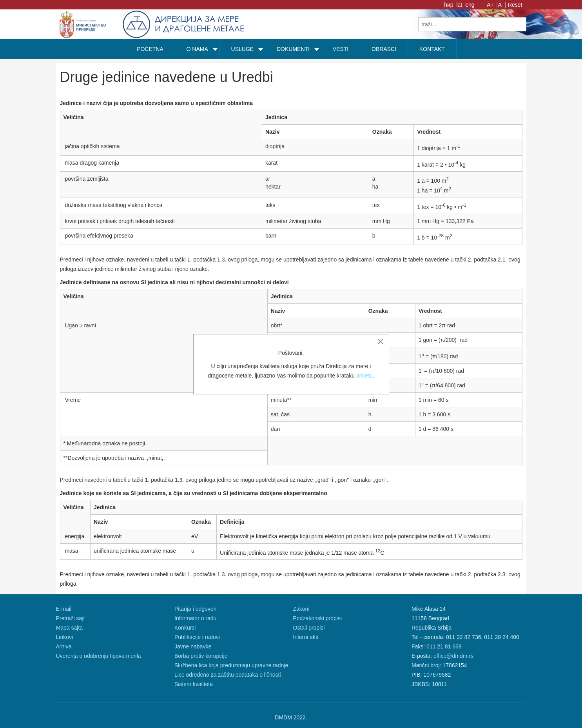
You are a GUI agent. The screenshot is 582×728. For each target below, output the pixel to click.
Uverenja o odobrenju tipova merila (99, 656)
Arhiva (64, 646)
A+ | (492, 5)
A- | (502, 5)
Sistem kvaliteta (194, 684)
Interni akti (306, 637)
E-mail (64, 609)
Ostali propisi (309, 628)
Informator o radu (195, 618)
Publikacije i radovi (197, 637)
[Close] (381, 341)
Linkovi (65, 637)
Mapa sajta (69, 628)
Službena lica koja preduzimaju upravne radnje (231, 665)
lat (460, 5)
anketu (364, 376)
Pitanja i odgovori (195, 609)
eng (470, 5)
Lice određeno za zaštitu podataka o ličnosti (228, 675)
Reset (515, 5)
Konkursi (185, 628)
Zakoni (301, 609)
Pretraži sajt (71, 618)
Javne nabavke (193, 646)
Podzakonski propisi (318, 618)
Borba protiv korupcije (201, 656)
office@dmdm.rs (453, 656)
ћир (449, 5)
